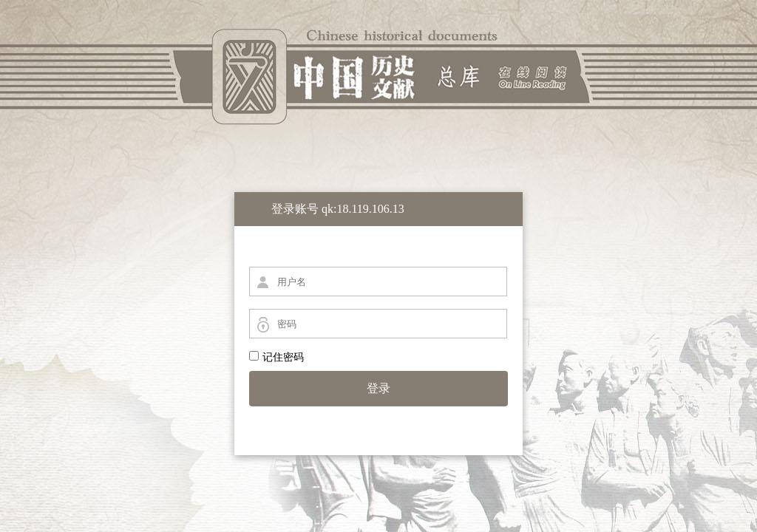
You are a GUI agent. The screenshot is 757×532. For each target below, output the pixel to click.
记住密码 (276, 357)
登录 (378, 388)
